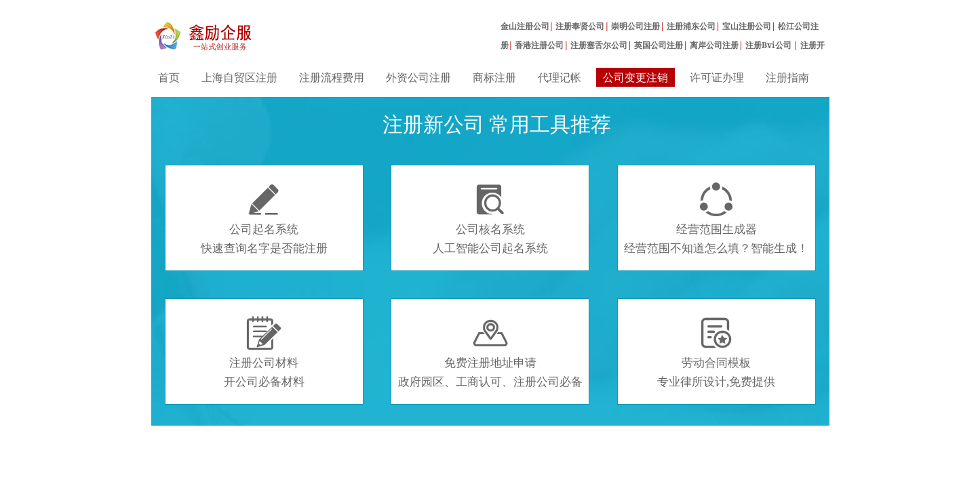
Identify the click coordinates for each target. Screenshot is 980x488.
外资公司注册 (418, 77)
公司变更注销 (635, 77)
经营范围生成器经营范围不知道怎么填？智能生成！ (716, 219)
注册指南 (787, 77)
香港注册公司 (539, 45)
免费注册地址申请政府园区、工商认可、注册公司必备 (490, 352)
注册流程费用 (332, 77)
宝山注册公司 (747, 26)
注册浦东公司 (691, 26)
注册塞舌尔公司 (599, 45)
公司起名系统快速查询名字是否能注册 (264, 219)
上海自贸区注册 (239, 77)
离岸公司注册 (714, 45)
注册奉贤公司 (580, 26)
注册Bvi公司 (769, 45)
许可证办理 (717, 77)
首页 (169, 77)
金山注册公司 (525, 26)
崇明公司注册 (635, 26)
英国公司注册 (659, 45)
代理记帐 (560, 77)
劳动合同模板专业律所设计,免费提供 (716, 352)
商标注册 (494, 77)
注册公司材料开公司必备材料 (264, 352)
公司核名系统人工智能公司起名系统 (490, 219)
